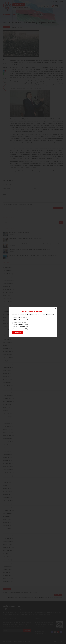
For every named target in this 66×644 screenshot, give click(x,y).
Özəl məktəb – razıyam (20, 322)
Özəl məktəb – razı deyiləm (21, 324)
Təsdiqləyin (17, 332)
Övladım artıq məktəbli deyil (21, 329)
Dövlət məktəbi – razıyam (21, 318)
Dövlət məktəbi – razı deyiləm (22, 320)
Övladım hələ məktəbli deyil (21, 327)
